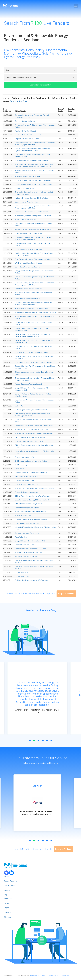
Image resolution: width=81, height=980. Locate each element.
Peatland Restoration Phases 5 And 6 (28, 135)
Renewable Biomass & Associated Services (30, 549)
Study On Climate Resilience (25, 121)
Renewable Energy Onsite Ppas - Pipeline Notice (32, 352)
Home (7, 876)
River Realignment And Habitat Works (28, 176)
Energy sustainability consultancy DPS (28, 553)
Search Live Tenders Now (40, 85)
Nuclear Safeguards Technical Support (28, 384)
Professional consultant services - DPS (29, 441)
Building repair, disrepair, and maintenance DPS (31, 410)
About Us (8, 899)
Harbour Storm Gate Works (25, 188)
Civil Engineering (21, 465)
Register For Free (66, 594)
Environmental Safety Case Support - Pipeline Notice (34, 362)
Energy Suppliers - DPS (23, 515)
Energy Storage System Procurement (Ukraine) (32, 161)
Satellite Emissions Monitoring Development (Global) (34, 184)
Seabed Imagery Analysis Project (27, 202)
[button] (30, 741)
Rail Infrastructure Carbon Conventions (29, 289)
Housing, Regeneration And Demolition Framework (33, 180)
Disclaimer (65, 976)
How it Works (10, 886)
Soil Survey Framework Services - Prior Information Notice (35, 312)
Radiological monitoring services (27, 492)
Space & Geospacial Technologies (27, 523)
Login (6, 908)
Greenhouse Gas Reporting (25, 480)
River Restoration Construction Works (29, 233)
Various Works (20, 406)
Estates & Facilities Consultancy (26, 556)
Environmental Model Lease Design (28, 299)
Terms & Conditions (37, 976)
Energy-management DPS (24, 457)
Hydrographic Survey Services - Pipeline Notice (32, 198)
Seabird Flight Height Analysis (25, 220)
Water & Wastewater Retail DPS (27, 545)
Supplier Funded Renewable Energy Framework (32, 309)
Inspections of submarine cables (26, 477)
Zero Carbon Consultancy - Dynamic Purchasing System (35, 488)
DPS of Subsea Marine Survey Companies (30, 504)
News (6, 903)
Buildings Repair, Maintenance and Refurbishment (32, 580)
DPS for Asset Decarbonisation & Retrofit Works (32, 496)
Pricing (7, 890)
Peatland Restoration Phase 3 (26, 131)
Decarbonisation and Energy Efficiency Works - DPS (33, 500)
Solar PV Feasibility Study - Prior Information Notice (33, 259)
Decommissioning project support (27, 508)
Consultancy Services (23, 572)
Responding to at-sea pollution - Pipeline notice (32, 430)
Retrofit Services (21, 537)
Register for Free (19, 101)
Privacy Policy (53, 976)
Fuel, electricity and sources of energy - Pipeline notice (34, 433)
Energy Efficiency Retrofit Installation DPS (30, 541)
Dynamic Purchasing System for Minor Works (31, 473)
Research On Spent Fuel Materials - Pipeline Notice (33, 229)
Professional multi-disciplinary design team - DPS (32, 519)
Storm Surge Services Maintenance (28, 267)
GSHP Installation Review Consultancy (28, 249)
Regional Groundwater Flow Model (27, 139)
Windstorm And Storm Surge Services (28, 263)
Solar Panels (19, 469)
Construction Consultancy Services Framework (32, 212)
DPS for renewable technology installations (30, 437)
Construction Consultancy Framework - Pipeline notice (34, 426)
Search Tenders (11, 881)
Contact (7, 912)
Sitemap (8, 917)
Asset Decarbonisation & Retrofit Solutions (30, 512)
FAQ (6, 895)
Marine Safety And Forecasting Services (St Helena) (33, 216)
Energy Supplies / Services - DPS (27, 484)
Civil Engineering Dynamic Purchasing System (31, 461)
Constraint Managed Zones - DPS (27, 533)
